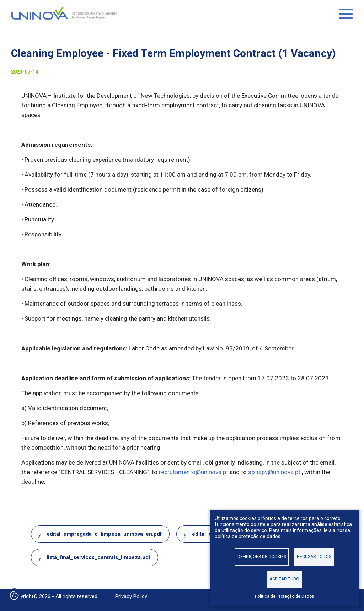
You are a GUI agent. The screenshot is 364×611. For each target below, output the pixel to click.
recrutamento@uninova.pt (194, 472)
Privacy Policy (131, 596)
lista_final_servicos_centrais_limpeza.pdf (99, 557)
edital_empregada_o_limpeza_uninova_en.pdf (104, 534)
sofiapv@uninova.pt (274, 472)
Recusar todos (314, 557)
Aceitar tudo (284, 579)
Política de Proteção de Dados (284, 596)
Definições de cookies (262, 557)
